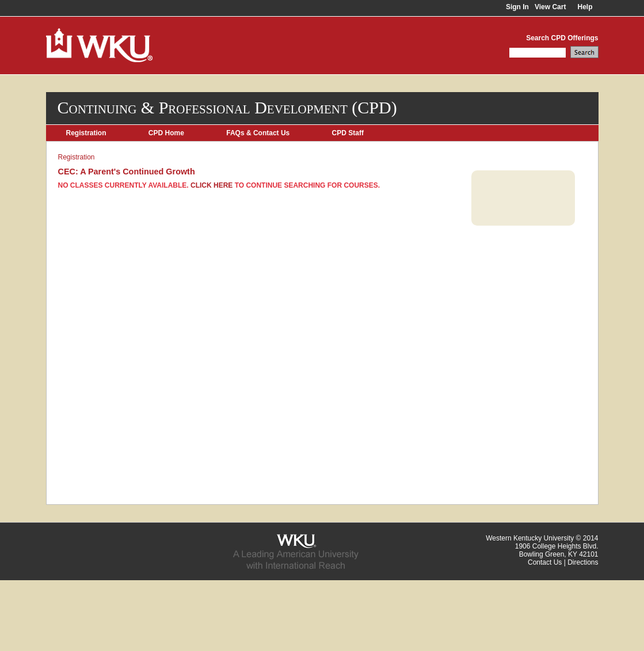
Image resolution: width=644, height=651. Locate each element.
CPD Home (166, 133)
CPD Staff (348, 133)
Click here (212, 185)
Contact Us (545, 562)
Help (585, 7)
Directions (583, 562)
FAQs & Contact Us (258, 133)
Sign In (517, 7)
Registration (86, 133)
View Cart (550, 7)
